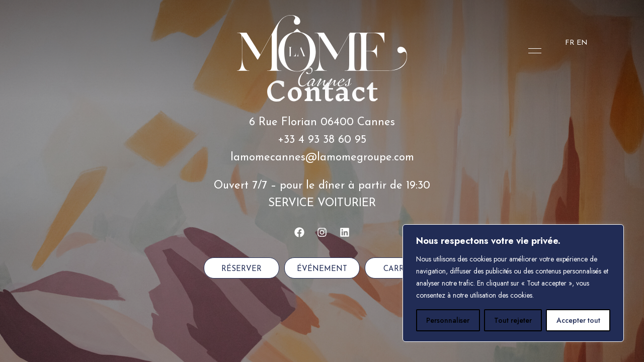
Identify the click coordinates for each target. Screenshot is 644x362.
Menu (532, 51)
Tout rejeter (513, 320)
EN (582, 43)
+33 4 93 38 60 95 (322, 140)
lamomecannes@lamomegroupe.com (322, 158)
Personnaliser (448, 320)
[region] (513, 283)
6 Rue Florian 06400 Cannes (322, 122)
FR (570, 43)
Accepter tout (578, 320)
